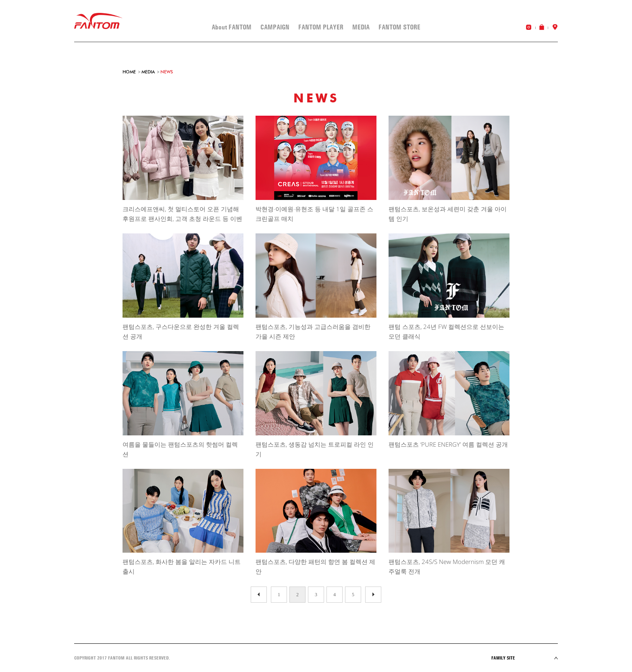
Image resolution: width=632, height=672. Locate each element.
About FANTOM (232, 27)
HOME (129, 72)
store (555, 27)
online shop (542, 27)
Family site (525, 658)
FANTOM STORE (399, 27)
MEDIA (361, 27)
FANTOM (98, 21)
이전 (373, 595)
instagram (529, 27)
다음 (259, 595)
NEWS (167, 72)
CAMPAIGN (275, 27)
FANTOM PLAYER (321, 27)
